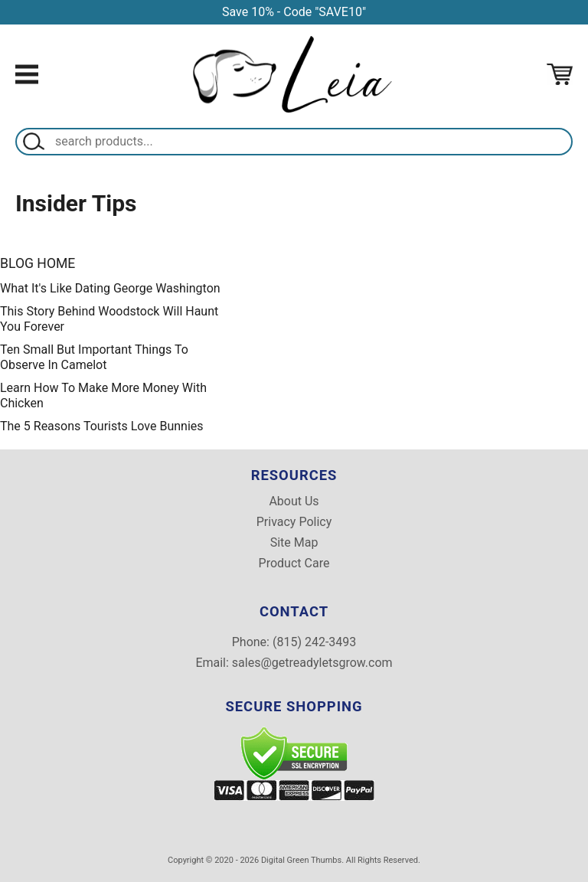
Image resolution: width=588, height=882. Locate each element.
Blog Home (38, 263)
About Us (294, 501)
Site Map (294, 543)
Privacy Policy (294, 522)
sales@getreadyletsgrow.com (312, 663)
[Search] (310, 142)
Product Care (294, 563)
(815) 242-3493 (314, 642)
